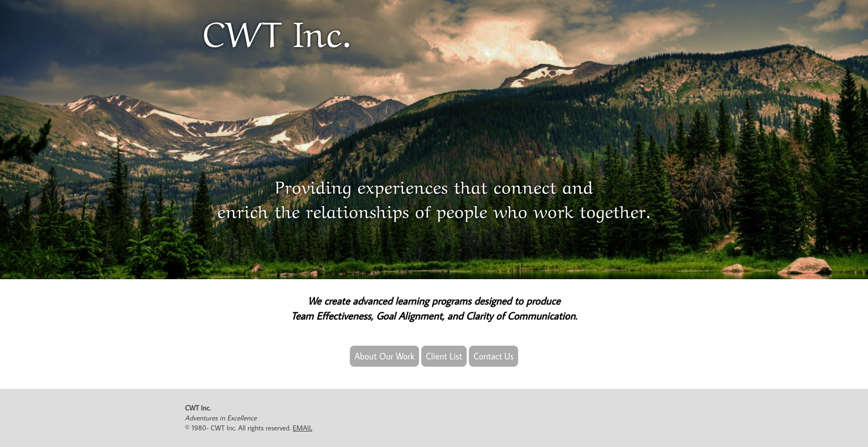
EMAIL (303, 428)
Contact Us (494, 356)
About (384, 356)
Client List (444, 356)
